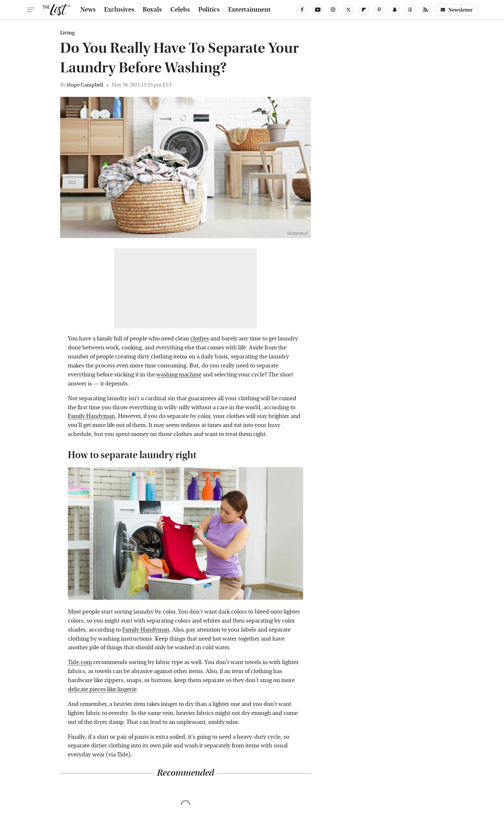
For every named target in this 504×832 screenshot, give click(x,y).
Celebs (180, 10)
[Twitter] (348, 10)
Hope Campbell (85, 85)
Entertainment (249, 10)
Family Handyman (91, 416)
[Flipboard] (364, 10)
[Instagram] (333, 10)
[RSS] (426, 10)
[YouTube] (318, 10)
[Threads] (410, 10)
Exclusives (119, 10)
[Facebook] (302, 10)
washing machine (179, 375)
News (88, 10)
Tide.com (80, 662)
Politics (209, 10)
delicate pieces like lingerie (102, 689)
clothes (200, 339)
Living (67, 33)
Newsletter (456, 10)
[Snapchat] (395, 10)
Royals (152, 10)
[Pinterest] (379, 10)
